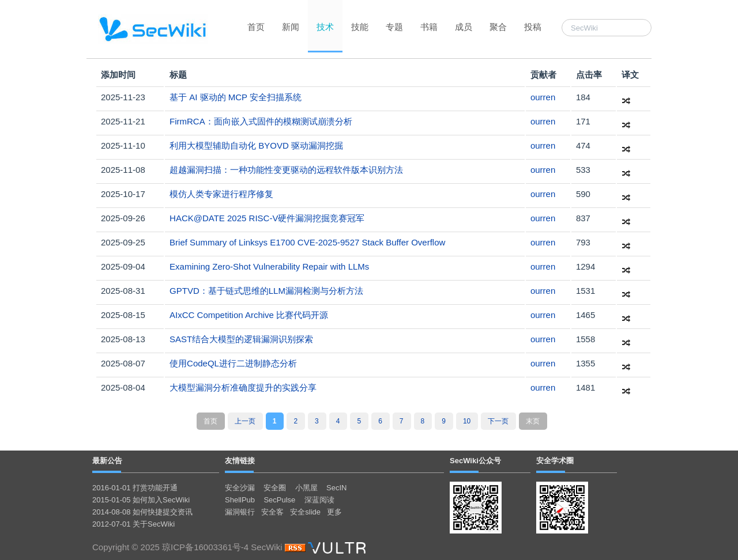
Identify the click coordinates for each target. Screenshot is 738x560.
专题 (394, 27)
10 (467, 421)
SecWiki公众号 (475, 461)
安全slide (305, 512)
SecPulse (279, 500)
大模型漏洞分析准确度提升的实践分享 (243, 387)
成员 (464, 27)
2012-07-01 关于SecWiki (133, 524)
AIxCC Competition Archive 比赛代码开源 (249, 315)
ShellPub (240, 500)
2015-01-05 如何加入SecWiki (141, 500)
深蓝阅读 (319, 500)
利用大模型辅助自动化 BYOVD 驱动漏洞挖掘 (256, 145)
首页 (256, 27)
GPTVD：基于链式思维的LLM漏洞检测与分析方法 (266, 291)
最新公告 (107, 461)
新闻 (291, 27)
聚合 (498, 27)
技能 (360, 27)
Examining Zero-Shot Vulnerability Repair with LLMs (269, 266)
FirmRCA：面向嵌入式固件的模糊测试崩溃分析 (261, 121)
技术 (325, 27)
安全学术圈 (555, 461)
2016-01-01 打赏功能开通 (135, 488)
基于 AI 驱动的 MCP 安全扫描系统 (236, 97)
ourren (543, 97)
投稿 (533, 27)
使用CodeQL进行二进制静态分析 (233, 363)
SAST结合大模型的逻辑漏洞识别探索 (241, 339)
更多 (334, 512)
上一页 (245, 421)
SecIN (336, 488)
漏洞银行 (240, 512)
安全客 (272, 512)
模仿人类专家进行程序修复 (221, 194)
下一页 (498, 421)
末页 (533, 421)
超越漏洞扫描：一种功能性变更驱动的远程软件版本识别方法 (286, 170)
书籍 (429, 27)
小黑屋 (306, 488)
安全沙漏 (240, 488)
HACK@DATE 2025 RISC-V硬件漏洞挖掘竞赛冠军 (267, 218)
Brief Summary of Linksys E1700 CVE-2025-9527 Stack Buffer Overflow (307, 242)
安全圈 (275, 488)
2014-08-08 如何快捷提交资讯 (142, 512)
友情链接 (240, 461)
